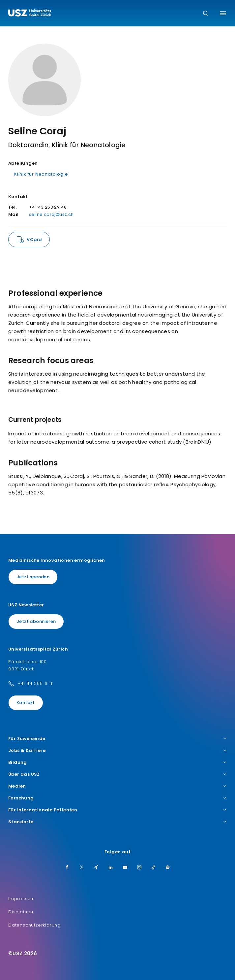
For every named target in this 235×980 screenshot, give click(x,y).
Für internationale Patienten (117, 810)
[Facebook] (67, 868)
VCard (34, 239)
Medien (117, 786)
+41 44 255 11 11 (35, 683)
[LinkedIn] (111, 868)
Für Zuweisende (117, 739)
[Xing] (96, 868)
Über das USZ (117, 774)
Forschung (117, 798)
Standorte (117, 822)
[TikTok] (154, 868)
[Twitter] (82, 868)
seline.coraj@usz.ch (51, 214)
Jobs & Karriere (117, 751)
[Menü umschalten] (223, 13)
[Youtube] (125, 868)
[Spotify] (168, 868)
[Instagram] (139, 868)
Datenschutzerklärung (34, 925)
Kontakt (26, 703)
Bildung (117, 762)
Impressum (22, 899)
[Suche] (206, 14)
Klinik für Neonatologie (41, 174)
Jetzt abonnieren (36, 621)
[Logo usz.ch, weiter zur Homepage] (30, 14)
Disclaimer (21, 912)
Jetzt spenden (33, 577)
